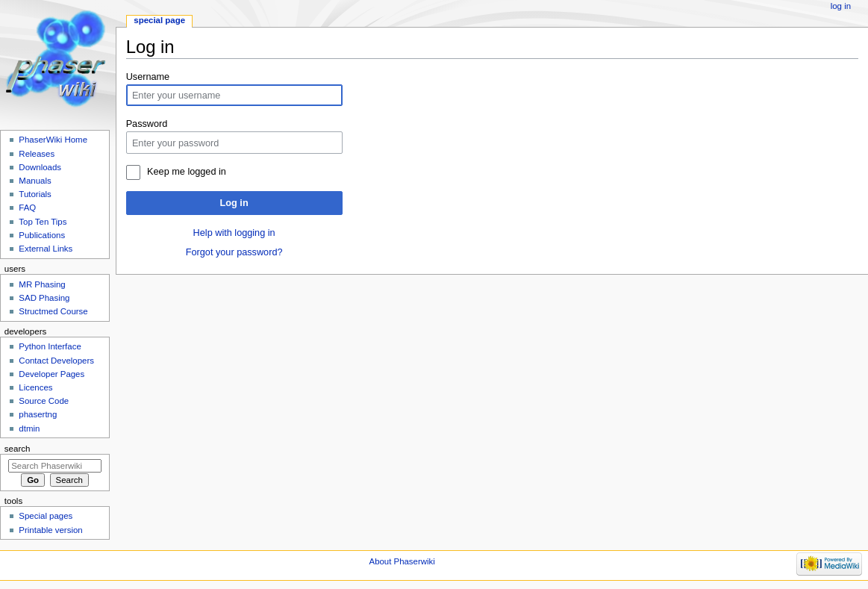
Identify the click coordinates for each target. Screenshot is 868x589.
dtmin (29, 428)
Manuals (35, 181)
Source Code (44, 401)
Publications (42, 235)
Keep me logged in (187, 172)
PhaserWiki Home (53, 140)
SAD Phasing (44, 298)
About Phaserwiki (402, 561)
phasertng (38, 414)
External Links (46, 249)
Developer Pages (51, 374)
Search (18, 449)
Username (148, 77)
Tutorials (35, 194)
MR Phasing (42, 284)
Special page (159, 20)
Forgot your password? (234, 252)
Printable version (50, 530)
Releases (37, 154)
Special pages (46, 516)
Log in (234, 203)
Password (147, 124)
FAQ (27, 208)
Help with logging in (234, 233)
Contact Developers (56, 361)
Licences (35, 387)
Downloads (40, 167)
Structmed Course (53, 311)
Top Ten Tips (43, 222)
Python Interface (50, 346)
